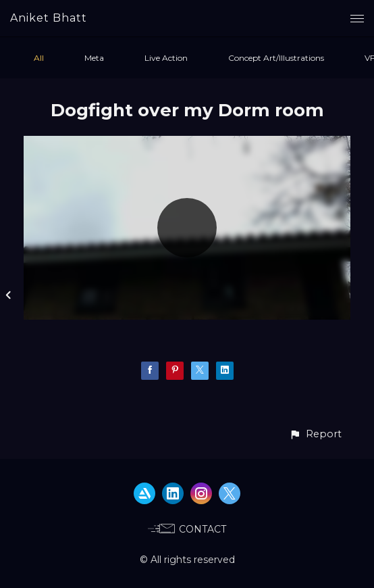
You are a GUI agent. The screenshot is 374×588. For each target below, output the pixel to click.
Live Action (166, 58)
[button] (315, 434)
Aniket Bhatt (49, 18)
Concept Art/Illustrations (276, 58)
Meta (94, 58)
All (39, 58)
